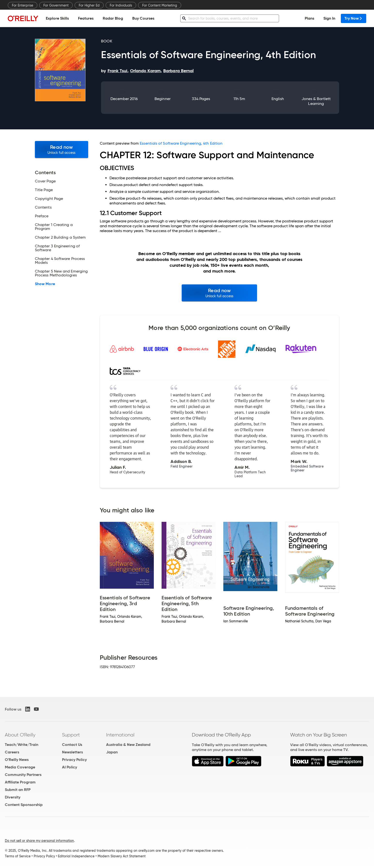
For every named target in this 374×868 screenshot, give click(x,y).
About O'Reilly (20, 735)
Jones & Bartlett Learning (316, 101)
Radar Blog (113, 18)
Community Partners (23, 775)
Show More (45, 284)
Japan (112, 752)
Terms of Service (18, 856)
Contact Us (72, 745)
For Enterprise (23, 5)
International (120, 735)
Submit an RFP (18, 790)
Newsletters (72, 752)
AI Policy (70, 767)
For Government (56, 5)
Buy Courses (143, 18)
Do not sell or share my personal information (39, 841)
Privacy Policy (74, 760)
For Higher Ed (89, 5)
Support (71, 735)
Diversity (13, 797)
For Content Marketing (160, 5)
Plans (309, 18)
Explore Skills (57, 18)
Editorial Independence (76, 856)
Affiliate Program (20, 782)
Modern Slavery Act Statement (122, 856)
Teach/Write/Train (22, 745)
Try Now (354, 18)
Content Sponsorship (24, 805)
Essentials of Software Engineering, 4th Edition (181, 143)
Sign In (329, 18)
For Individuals (121, 5)
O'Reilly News (17, 760)
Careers (12, 752)
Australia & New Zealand (128, 745)
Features (86, 18)
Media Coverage (20, 767)
